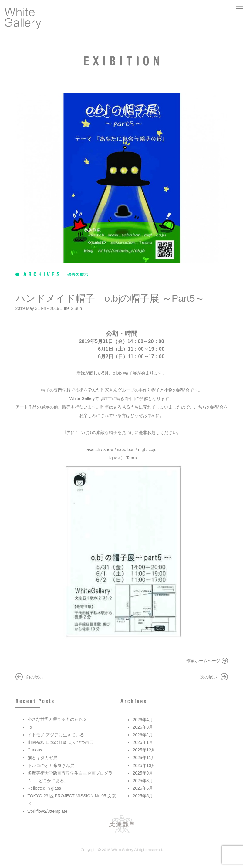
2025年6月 (143, 788)
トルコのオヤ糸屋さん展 (51, 765)
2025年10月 (144, 765)
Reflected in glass (44, 788)
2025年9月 (143, 773)
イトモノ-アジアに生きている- (57, 735)
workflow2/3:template (48, 811)
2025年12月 (144, 750)
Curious (35, 750)
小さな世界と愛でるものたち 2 (57, 719)
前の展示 (35, 677)
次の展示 (209, 677)
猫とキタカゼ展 (42, 758)
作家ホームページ (203, 661)
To (30, 727)
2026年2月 (143, 735)
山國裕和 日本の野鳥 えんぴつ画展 (61, 742)
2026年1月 (143, 742)
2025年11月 (144, 758)
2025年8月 (143, 781)
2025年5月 (143, 796)
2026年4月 (143, 720)
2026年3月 (143, 727)
